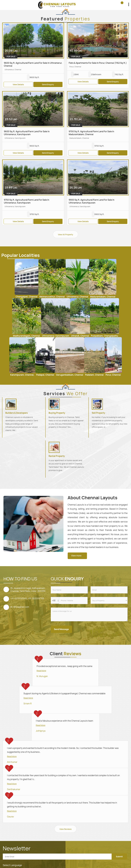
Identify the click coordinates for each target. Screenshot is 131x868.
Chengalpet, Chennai (27, 297)
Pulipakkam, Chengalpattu (104, 336)
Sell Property (98, 413)
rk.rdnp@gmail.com (20, 607)
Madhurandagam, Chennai (27, 336)
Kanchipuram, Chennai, (22, 375)
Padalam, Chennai (94, 375)
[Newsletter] (57, 857)
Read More (41, 671)
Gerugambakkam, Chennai (70, 375)
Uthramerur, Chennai (77, 297)
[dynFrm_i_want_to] (109, 600)
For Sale (11, 56)
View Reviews (65, 829)
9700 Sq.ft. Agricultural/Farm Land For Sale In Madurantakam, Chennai (91, 133)
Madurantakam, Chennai (103, 297)
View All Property (65, 234)
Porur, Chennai (113, 375)
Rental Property (57, 456)
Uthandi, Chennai (80, 336)
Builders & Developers (17, 413)
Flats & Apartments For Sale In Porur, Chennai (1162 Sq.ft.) (98, 63)
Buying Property (57, 413)
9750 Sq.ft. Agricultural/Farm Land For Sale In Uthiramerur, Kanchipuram (27, 201)
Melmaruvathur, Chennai (52, 297)
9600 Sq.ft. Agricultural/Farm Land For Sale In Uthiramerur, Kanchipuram (27, 133)
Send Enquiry (48, 84)
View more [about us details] (76, 556)
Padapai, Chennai (45, 375)
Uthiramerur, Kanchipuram (56, 336)
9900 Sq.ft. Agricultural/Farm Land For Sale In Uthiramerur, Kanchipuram (91, 201)
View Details (18, 84)
